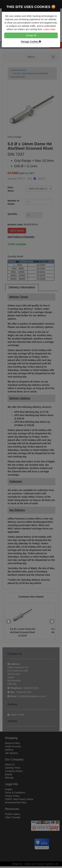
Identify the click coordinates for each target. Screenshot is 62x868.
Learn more (49, 29)
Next (52, 622)
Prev (9, 622)
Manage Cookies (31, 42)
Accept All (31, 35)
